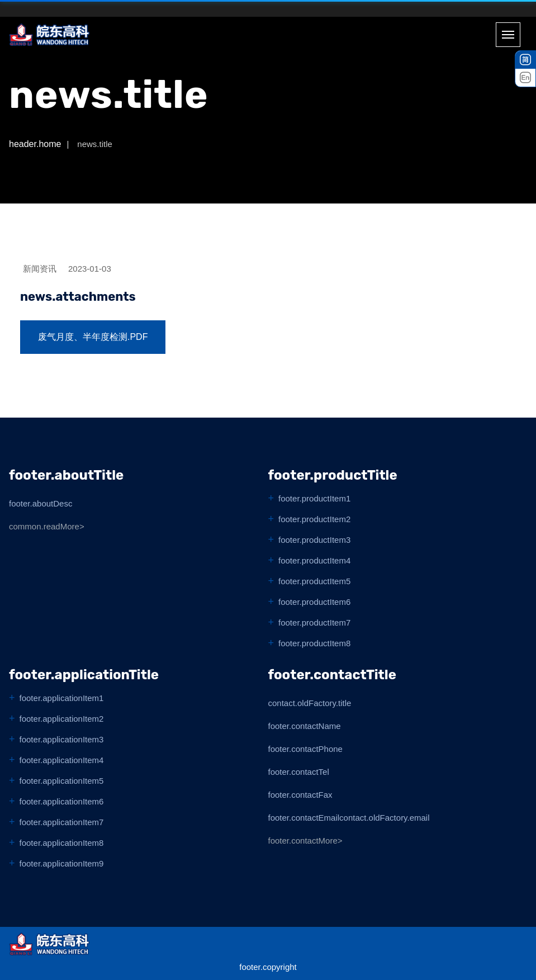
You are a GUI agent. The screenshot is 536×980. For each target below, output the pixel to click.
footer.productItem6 (314, 602)
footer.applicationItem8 (62, 843)
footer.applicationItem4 (62, 760)
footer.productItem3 (314, 540)
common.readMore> (47, 526)
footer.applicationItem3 (62, 739)
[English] (525, 78)
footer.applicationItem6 (62, 801)
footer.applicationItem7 (62, 822)
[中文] (525, 60)
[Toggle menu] (508, 35)
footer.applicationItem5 (62, 781)
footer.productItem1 (314, 498)
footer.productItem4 (314, 560)
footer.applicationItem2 (62, 719)
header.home (35, 144)
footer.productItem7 (314, 622)
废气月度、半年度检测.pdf (93, 337)
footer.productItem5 (314, 581)
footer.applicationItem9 (62, 863)
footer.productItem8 (314, 643)
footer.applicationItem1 (62, 698)
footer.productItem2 (314, 519)
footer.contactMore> (305, 841)
